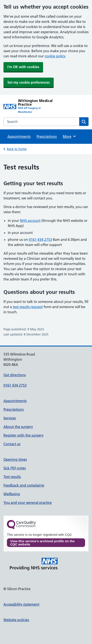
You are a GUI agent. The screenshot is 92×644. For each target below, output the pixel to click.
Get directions (15, 375)
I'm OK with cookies (23, 67)
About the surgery (18, 427)
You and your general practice (28, 503)
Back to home (17, 149)
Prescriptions (47, 136)
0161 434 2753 (40, 240)
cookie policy (55, 56)
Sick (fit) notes (15, 468)
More (70, 136)
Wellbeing (12, 494)
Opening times (15, 459)
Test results (12, 477)
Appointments (19, 136)
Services (10, 418)
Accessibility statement (21, 604)
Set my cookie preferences (29, 82)
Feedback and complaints (24, 485)
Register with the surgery (23, 435)
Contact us (12, 444)
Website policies (16, 620)
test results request (28, 307)
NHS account (30, 221)
